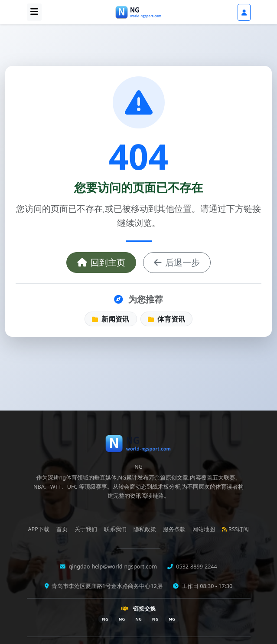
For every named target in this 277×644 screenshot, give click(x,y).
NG (105, 619)
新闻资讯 (111, 319)
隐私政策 (145, 529)
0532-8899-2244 (196, 567)
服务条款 (174, 529)
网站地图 (204, 529)
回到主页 (101, 262)
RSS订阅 (236, 529)
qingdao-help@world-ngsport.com (112, 567)
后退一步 (177, 262)
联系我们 (115, 529)
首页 (62, 529)
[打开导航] (34, 12)
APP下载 (39, 529)
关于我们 (86, 529)
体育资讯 (166, 319)
